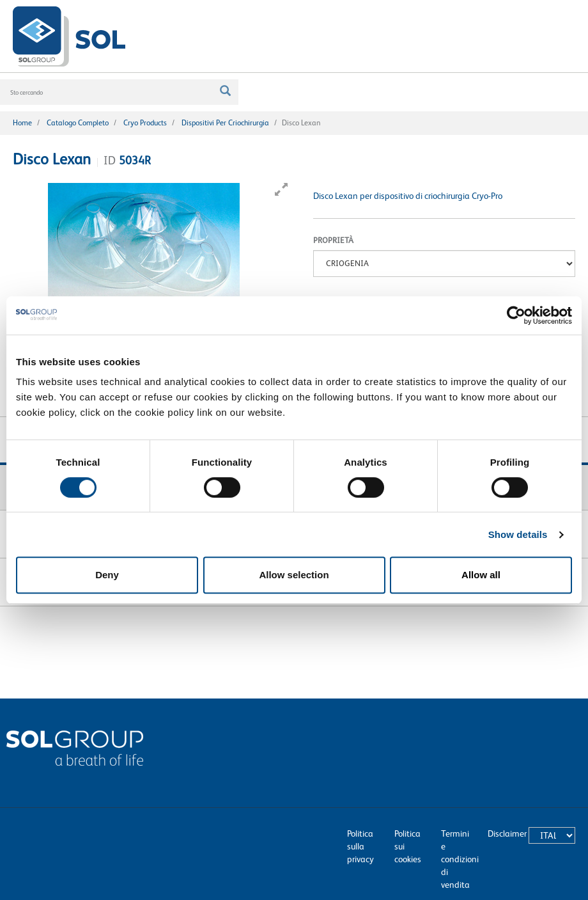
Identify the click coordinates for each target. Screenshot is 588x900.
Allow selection (294, 575)
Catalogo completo (78, 123)
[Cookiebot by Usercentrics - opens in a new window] (516, 315)
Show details (518, 534)
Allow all (481, 575)
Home (22, 123)
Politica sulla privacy (360, 846)
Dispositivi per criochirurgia (225, 123)
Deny (107, 575)
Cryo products (145, 123)
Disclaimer (507, 833)
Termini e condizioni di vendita (460, 859)
